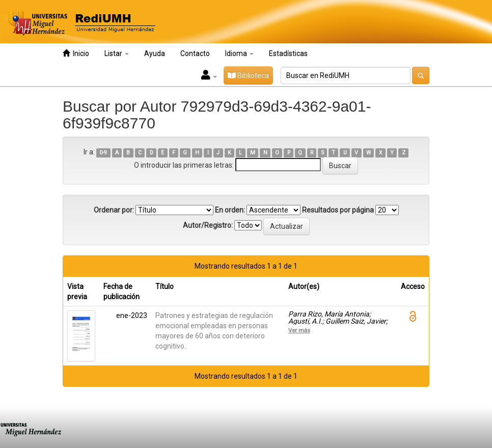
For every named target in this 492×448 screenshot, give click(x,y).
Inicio (76, 53)
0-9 (103, 153)
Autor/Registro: (208, 225)
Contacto (195, 54)
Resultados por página (338, 210)
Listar (117, 54)
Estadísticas (288, 54)
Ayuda (155, 54)
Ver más (299, 330)
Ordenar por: (114, 210)
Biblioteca (248, 75)
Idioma (239, 54)
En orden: (230, 210)
